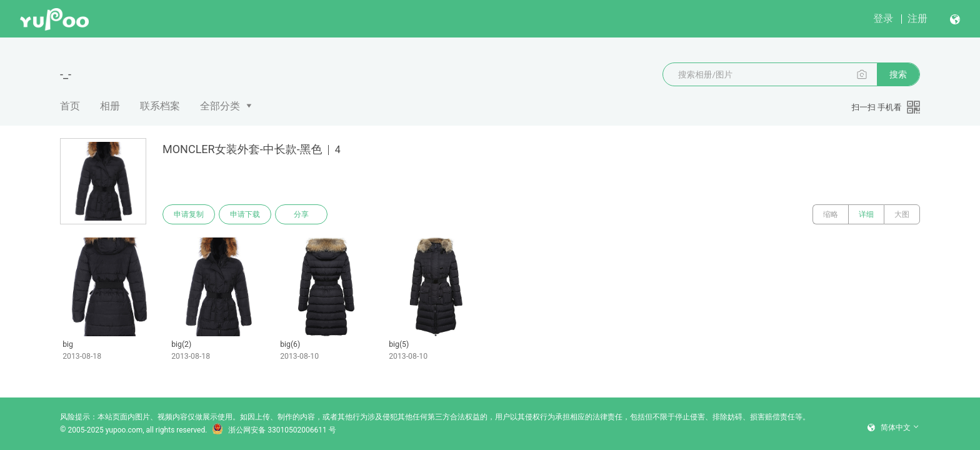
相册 (110, 106)
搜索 (898, 74)
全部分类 (220, 106)
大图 (902, 214)
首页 (70, 106)
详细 (866, 214)
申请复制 (189, 214)
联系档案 (160, 106)
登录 (883, 18)
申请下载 (245, 214)
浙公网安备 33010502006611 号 (274, 430)
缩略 (831, 214)
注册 (917, 18)
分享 (301, 214)
